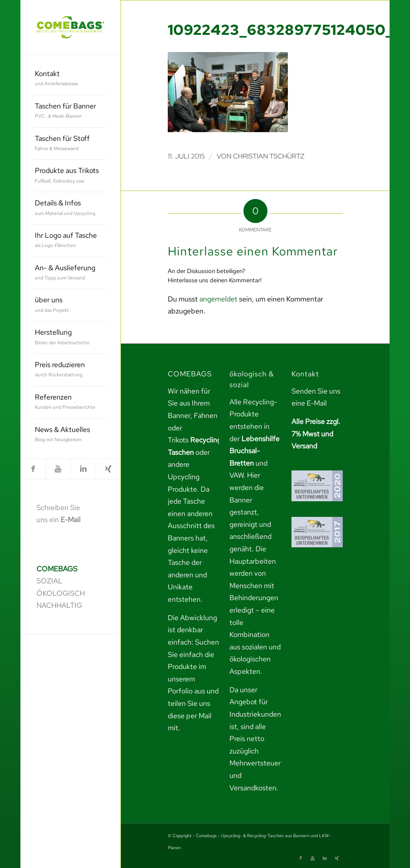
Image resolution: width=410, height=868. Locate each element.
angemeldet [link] (218, 299)
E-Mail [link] (70, 519)
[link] (70, 27)
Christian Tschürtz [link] (269, 156)
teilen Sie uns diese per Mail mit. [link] (190, 715)
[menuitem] (71, 79)
